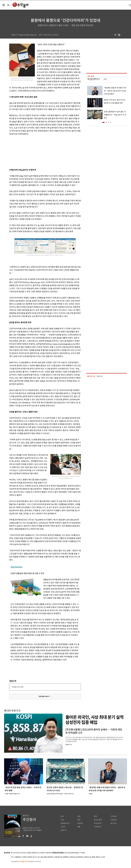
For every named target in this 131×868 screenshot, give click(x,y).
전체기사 (64, 830)
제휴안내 (35, 853)
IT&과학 (80, 823)
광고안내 (113, 823)
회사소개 (14, 853)
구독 (105, 79)
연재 (95, 816)
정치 (62, 816)
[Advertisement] (40, 151)
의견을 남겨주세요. (18, 687)
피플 (79, 827)
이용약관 (48, 853)
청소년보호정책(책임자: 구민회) (75, 853)
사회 (62, 820)
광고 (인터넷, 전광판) (24, 853)
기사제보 (113, 816)
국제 (79, 820)
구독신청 (113, 820)
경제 (79, 816)
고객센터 (42, 853)
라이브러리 (98, 823)
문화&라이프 (65, 823)
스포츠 (63, 827)
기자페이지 (98, 827)
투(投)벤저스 (94, 79)
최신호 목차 (98, 820)
